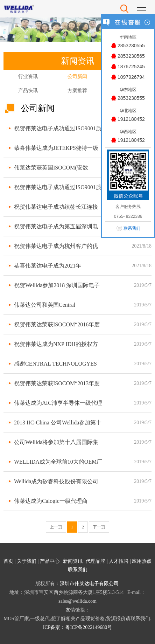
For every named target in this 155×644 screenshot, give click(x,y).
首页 (8, 561)
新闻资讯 (73, 561)
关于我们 (27, 561)
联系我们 (78, 570)
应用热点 (142, 561)
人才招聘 (119, 561)
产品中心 (50, 561)
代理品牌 (96, 561)
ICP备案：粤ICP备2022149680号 (78, 627)
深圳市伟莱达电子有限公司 (89, 584)
